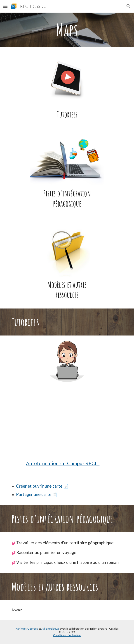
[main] (67, 30)
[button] (5, 6)
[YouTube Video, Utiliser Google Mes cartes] (67, 425)
